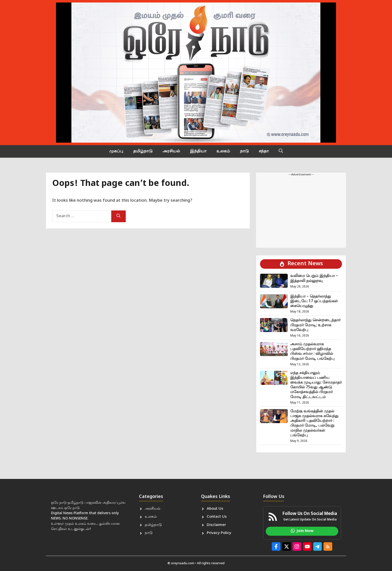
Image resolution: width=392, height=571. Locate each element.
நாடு (244, 151)
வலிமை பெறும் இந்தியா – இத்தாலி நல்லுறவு (314, 278)
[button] (281, 151)
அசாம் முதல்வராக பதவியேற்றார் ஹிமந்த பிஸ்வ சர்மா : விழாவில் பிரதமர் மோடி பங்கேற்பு (312, 352)
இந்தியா (198, 151)
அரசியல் (171, 151)
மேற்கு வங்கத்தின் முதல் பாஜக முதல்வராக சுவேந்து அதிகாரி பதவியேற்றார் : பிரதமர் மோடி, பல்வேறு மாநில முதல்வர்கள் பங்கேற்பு (314, 423)
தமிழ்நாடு (143, 151)
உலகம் (223, 151)
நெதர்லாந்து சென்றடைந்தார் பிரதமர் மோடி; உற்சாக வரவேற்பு (315, 325)
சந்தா (264, 151)
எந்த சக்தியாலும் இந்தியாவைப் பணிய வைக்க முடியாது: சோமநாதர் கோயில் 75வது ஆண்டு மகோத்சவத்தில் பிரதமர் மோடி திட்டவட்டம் (316, 385)
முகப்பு (116, 151)
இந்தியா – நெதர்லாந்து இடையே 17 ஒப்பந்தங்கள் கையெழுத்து (314, 301)
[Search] (118, 216)
